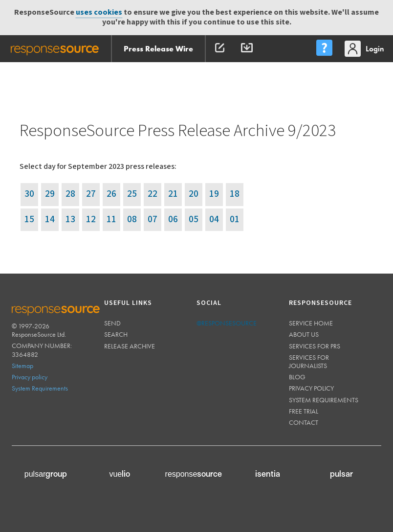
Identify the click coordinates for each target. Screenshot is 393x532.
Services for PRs (315, 346)
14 (50, 220)
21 (173, 194)
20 (194, 194)
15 (29, 220)
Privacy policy (30, 377)
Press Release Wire (158, 49)
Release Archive (130, 346)
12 (91, 220)
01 (235, 220)
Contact (304, 422)
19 (214, 194)
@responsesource (227, 323)
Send (112, 323)
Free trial (304, 411)
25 (132, 194)
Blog (297, 377)
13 (70, 220)
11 (111, 220)
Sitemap (22, 366)
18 (235, 194)
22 (153, 194)
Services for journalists (309, 361)
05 (194, 220)
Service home (311, 323)
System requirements (324, 400)
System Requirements (40, 388)
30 (29, 194)
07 (153, 220)
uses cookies (99, 12)
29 (50, 194)
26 (111, 194)
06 (173, 220)
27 (91, 194)
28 (70, 194)
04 (214, 220)
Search (116, 334)
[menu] (324, 49)
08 (132, 220)
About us (304, 334)
